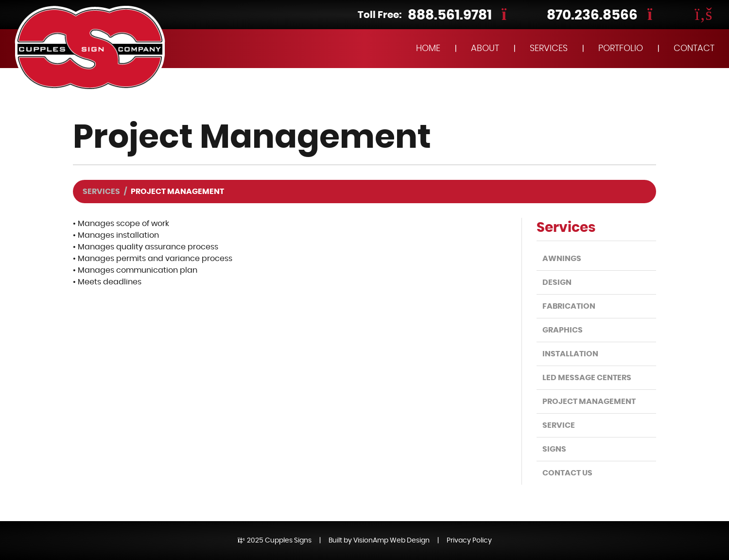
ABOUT (485, 49)
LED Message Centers (587, 378)
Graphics (563, 330)
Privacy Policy (469, 541)
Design (557, 282)
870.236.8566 (592, 16)
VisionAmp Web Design (391, 541)
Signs (554, 449)
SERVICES (549, 49)
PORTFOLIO (621, 49)
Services (101, 192)
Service (559, 425)
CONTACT (694, 49)
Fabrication (569, 306)
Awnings (562, 259)
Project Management (589, 402)
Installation (570, 354)
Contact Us (567, 473)
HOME (428, 49)
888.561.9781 (450, 16)
